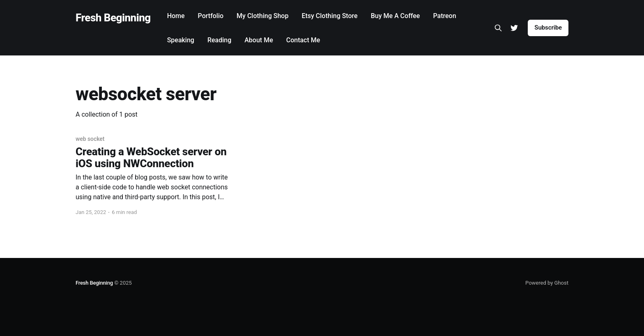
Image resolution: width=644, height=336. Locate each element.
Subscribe (548, 28)
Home (176, 16)
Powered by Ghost (547, 283)
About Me (259, 40)
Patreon (444, 16)
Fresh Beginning (113, 18)
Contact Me (303, 40)
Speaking (181, 40)
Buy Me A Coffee (396, 16)
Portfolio (211, 16)
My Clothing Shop (262, 16)
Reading (219, 40)
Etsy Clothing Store (329, 16)
